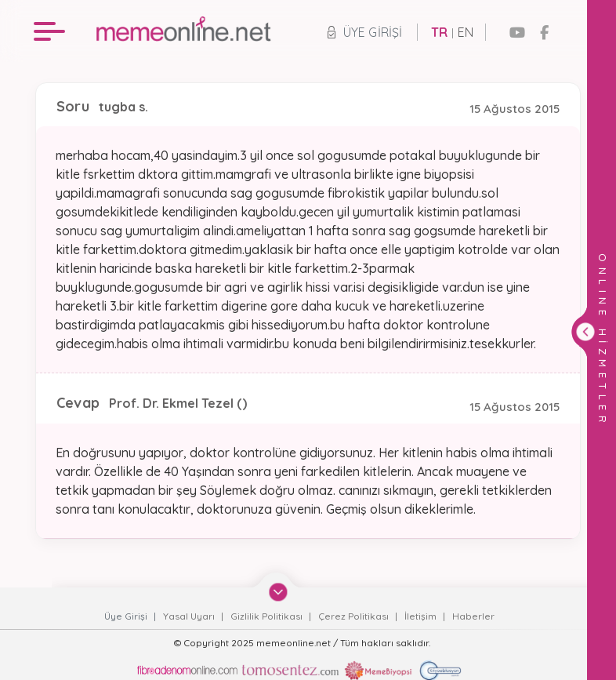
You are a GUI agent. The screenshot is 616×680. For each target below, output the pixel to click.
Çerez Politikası (355, 616)
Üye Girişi (365, 32)
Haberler (473, 616)
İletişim (422, 616)
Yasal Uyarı (190, 616)
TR (439, 32)
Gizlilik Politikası (268, 616)
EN (466, 32)
